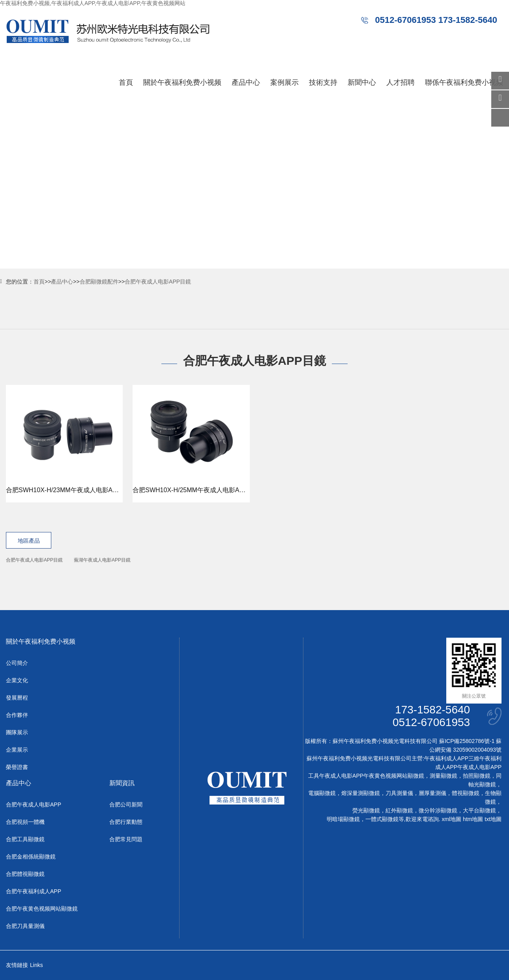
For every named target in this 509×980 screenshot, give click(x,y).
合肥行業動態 (126, 822)
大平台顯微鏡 (479, 810)
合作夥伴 (17, 715)
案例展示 (284, 82)
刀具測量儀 (399, 793)
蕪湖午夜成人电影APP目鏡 (102, 560)
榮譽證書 (17, 767)
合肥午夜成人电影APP (34, 805)
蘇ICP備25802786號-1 (467, 741)
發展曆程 (17, 698)
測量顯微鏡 (444, 776)
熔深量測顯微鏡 (361, 793)
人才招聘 (400, 82)
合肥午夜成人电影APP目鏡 (158, 282)
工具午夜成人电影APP (336, 776)
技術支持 (323, 82)
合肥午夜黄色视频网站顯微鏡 (42, 909)
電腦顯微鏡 (322, 793)
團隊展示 (17, 732)
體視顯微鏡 (466, 793)
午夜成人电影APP (479, 767)
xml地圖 (451, 819)
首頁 (126, 82)
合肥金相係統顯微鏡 (31, 857)
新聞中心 (362, 82)
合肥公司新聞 (126, 805)
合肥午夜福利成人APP (34, 891)
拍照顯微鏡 (477, 776)
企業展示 (17, 750)
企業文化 (17, 680)
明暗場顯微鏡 (343, 819)
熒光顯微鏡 (366, 810)
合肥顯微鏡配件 (99, 282)
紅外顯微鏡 (399, 810)
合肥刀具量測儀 (25, 926)
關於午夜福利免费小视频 (182, 82)
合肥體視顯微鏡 (25, 874)
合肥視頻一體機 (25, 822)
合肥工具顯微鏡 (25, 839)
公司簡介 (17, 663)
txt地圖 (493, 819)
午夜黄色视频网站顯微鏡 (394, 776)
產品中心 (246, 82)
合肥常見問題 (126, 839)
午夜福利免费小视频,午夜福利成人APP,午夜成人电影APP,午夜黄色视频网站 (93, 3)
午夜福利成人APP (446, 758)
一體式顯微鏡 (382, 819)
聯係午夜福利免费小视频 (464, 82)
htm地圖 (473, 819)
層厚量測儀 (432, 793)
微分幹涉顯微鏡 (438, 810)
